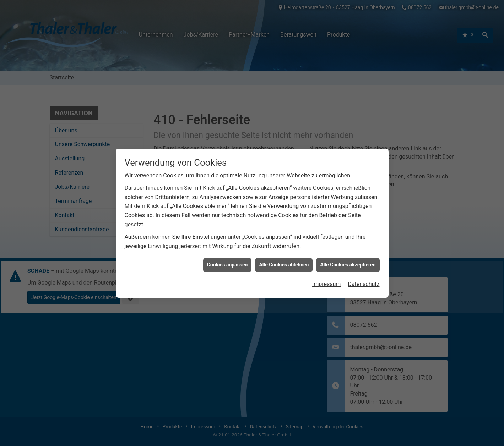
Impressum (327, 280)
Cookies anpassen (227, 261)
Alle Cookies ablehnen (284, 261)
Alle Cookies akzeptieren (348, 261)
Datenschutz (364, 280)
